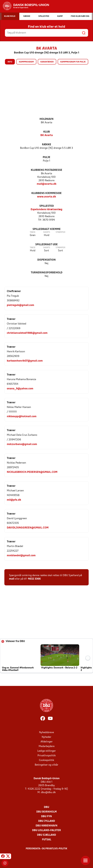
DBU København (46, 826)
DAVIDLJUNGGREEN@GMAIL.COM (28, 528)
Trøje (33, 232)
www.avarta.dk (46, 197)
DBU (46, 807)
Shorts (47, 232)
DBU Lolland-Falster (46, 830)
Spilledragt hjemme (47, 229)
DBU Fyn (46, 817)
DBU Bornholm (46, 812)
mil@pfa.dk (14, 500)
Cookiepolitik (46, 760)
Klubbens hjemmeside (46, 193)
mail (12, 579)
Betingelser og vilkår (46, 765)
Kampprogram (26, 62)
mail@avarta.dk (47, 184)
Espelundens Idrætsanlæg (46, 210)
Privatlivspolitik (47, 756)
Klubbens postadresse (46, 170)
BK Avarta (47, 135)
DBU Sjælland (46, 835)
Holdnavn (46, 119)
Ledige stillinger (47, 751)
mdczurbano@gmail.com (22, 444)
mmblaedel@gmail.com (21, 556)
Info (10, 62)
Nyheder (46, 737)
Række (47, 145)
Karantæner (47, 62)
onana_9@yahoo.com (20, 389)
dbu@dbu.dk (48, 792)
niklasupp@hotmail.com (22, 417)
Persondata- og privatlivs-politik (46, 849)
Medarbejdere (47, 746)
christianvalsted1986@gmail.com (27, 333)
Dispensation (46, 260)
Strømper (60, 232)
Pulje (46, 157)
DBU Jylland (47, 821)
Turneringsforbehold (47, 273)
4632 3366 (34, 579)
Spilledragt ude (46, 245)
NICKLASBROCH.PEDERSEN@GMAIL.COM (32, 472)
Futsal (47, 840)
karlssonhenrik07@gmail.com (25, 361)
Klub (47, 132)
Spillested (47, 206)
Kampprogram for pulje (73, 62)
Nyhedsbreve (46, 732)
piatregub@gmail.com (20, 305)
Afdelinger (47, 742)
